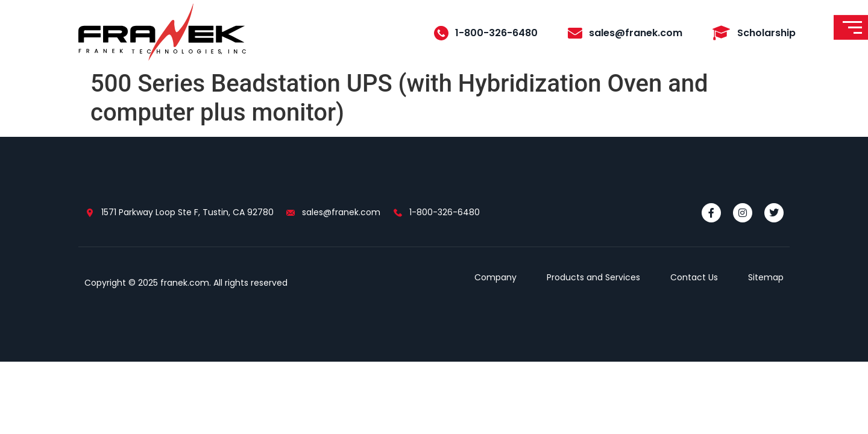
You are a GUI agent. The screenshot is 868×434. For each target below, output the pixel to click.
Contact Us (694, 277)
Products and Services (593, 277)
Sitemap (766, 277)
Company (495, 277)
